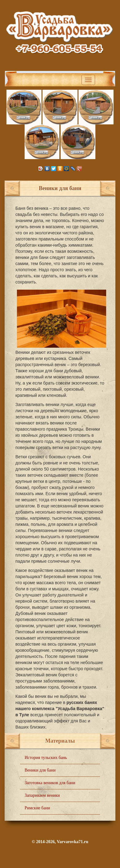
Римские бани (37, 808)
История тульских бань (46, 758)
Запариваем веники (42, 795)
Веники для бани (40, 770)
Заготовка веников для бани (50, 783)
